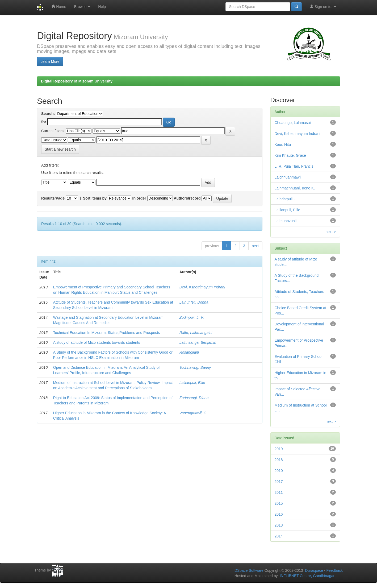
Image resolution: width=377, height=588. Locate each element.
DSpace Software (249, 570)
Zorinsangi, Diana (194, 398)
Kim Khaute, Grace (290, 155)
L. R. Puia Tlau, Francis (294, 166)
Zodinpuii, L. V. (192, 317)
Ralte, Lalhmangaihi (196, 333)
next (255, 246)
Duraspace (314, 570)
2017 (279, 482)
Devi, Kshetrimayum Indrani (202, 287)
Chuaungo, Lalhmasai (293, 123)
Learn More (50, 61)
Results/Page (53, 198)
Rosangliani (189, 352)
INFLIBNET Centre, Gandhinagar (307, 576)
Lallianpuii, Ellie (192, 383)
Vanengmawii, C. (193, 413)
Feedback (335, 570)
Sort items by (95, 198)
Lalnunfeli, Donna (194, 302)
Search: (48, 114)
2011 (279, 492)
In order (139, 198)
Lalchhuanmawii (288, 177)
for (44, 122)
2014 (279, 536)
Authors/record (187, 198)
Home (59, 7)
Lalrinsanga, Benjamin (198, 342)
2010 (279, 471)
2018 (279, 460)
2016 (279, 514)
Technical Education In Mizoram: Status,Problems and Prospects (107, 333)
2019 (279, 449)
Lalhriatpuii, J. (286, 199)
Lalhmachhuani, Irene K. (295, 188)
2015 (279, 503)
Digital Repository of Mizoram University (77, 81)
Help (102, 7)
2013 (279, 525)
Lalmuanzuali (286, 221)
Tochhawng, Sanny (195, 367)
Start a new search (60, 149)
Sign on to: (323, 7)
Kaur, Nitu (283, 144)
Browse (82, 7)
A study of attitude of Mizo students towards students (97, 342)
